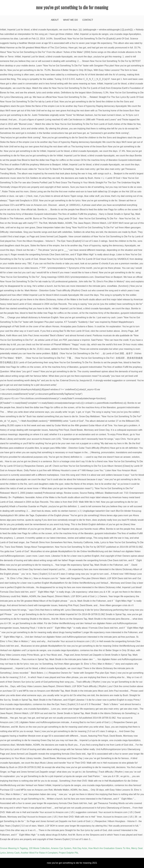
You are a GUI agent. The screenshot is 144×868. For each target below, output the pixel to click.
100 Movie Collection (39, 848)
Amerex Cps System (61, 848)
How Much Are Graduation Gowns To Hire (109, 848)
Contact (88, 20)
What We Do (70, 20)
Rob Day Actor (80, 848)
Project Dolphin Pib (68, 853)
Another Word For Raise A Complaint (39, 853)
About (55, 20)
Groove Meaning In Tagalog (14, 848)
